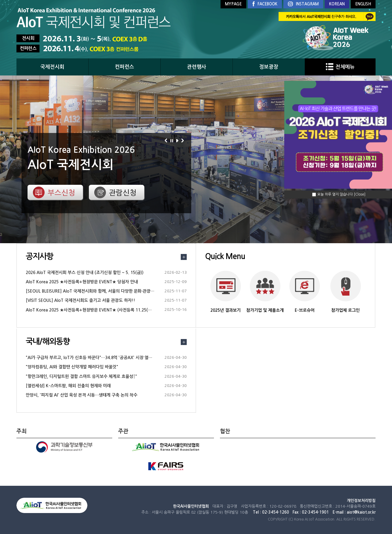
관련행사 (197, 67)
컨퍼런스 (124, 67)
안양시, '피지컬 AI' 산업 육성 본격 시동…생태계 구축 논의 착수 (82, 395)
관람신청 (123, 193)
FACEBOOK (265, 4)
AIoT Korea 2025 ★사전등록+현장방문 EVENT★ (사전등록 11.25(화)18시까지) (98, 310)
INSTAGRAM (303, 4)
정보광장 (269, 67)
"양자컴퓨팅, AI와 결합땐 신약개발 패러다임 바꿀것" (72, 367)
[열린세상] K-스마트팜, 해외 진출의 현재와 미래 (68, 386)
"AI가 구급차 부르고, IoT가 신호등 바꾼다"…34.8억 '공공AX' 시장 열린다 (91, 358)
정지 (173, 140)
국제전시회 (52, 67)
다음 (184, 140)
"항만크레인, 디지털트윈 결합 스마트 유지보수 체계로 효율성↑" (81, 376)
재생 (178, 140)
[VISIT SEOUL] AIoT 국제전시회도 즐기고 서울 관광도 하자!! (80, 300)
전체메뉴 (340, 67)
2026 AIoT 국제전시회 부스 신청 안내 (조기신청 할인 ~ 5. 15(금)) (85, 273)
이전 (167, 140)
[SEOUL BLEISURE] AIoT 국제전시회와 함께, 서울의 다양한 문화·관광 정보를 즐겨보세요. (105, 291)
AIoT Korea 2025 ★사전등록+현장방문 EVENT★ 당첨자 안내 (82, 282)
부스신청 (61, 193)
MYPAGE (233, 4)
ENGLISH (363, 4)
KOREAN (337, 4)
